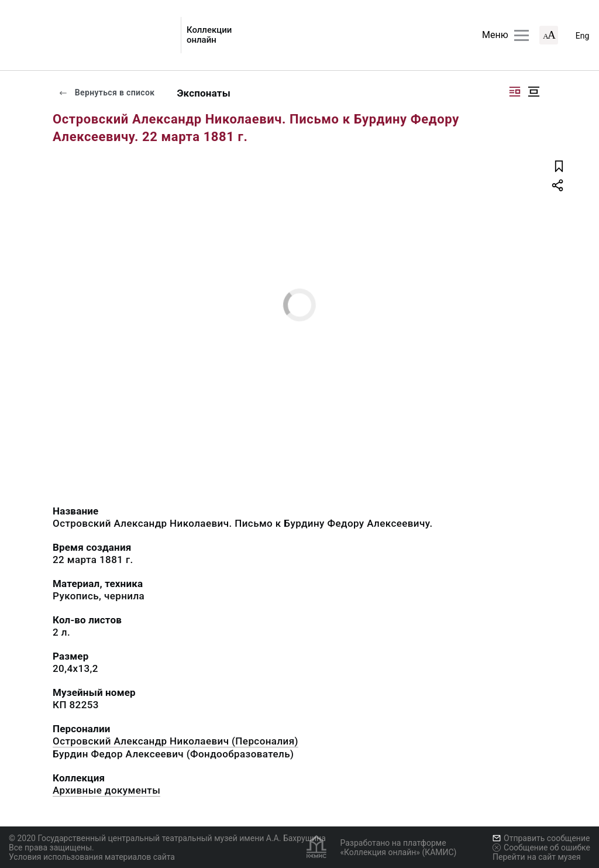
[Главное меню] (521, 35)
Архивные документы (106, 790)
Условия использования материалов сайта (92, 857)
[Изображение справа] (515, 92)
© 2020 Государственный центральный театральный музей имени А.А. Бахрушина (167, 838)
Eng (583, 36)
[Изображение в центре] (533, 92)
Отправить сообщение (541, 838)
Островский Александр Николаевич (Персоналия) (175, 741)
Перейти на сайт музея (537, 857)
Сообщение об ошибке (541, 848)
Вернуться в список (106, 92)
